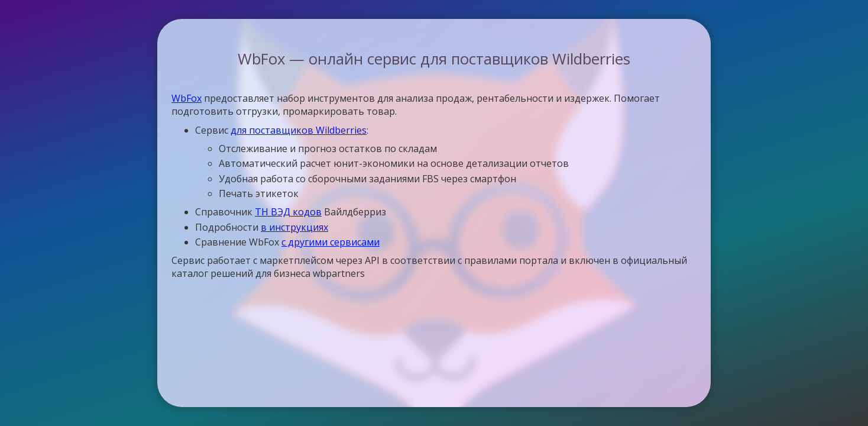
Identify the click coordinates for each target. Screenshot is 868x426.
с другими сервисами (331, 242)
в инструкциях (294, 227)
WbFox (187, 98)
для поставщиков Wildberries (299, 130)
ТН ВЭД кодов (288, 212)
